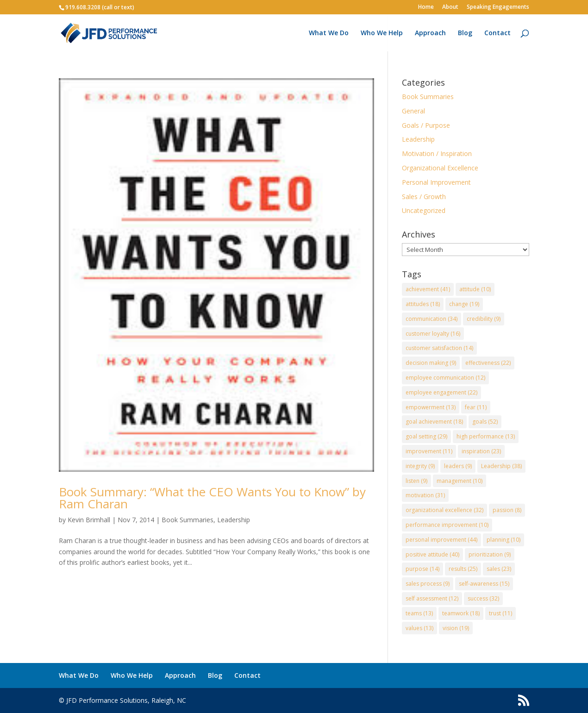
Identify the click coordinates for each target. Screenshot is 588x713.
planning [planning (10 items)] (504, 540)
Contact (497, 33)
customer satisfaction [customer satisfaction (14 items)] (439, 348)
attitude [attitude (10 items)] (475, 289)
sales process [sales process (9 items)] (428, 584)
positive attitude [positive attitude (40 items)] (432, 554)
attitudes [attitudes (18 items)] (423, 304)
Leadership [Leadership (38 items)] (501, 466)
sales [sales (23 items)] (499, 569)
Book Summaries (188, 520)
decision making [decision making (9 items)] (431, 363)
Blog (465, 33)
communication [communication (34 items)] (432, 319)
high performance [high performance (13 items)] (486, 436)
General (413, 111)
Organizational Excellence (440, 168)
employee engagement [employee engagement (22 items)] (441, 392)
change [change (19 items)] (464, 304)
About (450, 7)
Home (426, 7)
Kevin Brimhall (89, 520)
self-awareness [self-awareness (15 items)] (484, 584)
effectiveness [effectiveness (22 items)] (488, 363)
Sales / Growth (424, 197)
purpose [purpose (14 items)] (422, 569)
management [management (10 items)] (460, 481)
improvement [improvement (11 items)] (429, 451)
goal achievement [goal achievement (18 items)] (434, 422)
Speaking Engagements (498, 7)
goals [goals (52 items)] (485, 422)
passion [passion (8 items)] (507, 510)
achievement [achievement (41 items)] (428, 289)
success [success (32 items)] (483, 598)
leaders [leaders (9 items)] (458, 466)
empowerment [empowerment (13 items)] (431, 407)
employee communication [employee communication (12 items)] (445, 378)
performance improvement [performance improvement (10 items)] (447, 525)
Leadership (234, 520)
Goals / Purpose (426, 125)
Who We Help (382, 33)
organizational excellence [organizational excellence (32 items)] (444, 510)
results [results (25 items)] (463, 569)
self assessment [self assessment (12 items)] (432, 598)
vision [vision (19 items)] (456, 628)
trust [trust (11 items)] (500, 613)
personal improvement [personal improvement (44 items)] (441, 540)
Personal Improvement (436, 182)
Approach (430, 33)
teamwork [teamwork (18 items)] (461, 613)
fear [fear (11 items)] (476, 407)
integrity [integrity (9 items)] (420, 466)
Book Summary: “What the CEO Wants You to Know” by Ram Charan (212, 498)
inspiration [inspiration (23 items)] (481, 451)
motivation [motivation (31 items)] (425, 495)
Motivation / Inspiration (437, 153)
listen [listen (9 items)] (416, 481)
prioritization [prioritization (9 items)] (490, 554)
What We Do (329, 33)
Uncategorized (424, 210)
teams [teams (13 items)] (419, 613)
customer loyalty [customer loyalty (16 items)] (433, 334)
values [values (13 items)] (419, 628)
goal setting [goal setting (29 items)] (426, 436)
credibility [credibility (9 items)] (484, 319)
